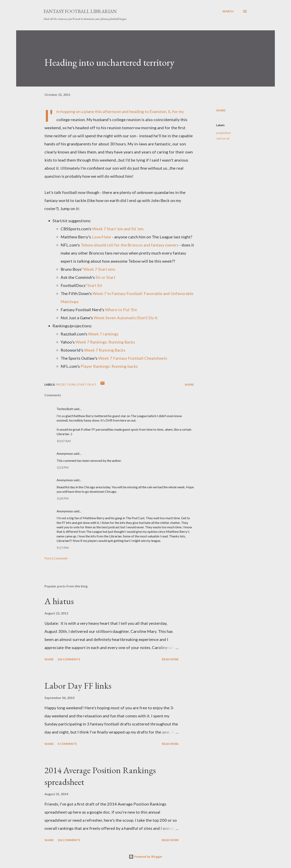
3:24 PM (63, 498)
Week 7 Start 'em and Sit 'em (118, 229)
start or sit (223, 138)
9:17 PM (63, 548)
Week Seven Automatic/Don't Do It (126, 318)
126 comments (69, 840)
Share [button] (221, 110)
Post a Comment (56, 558)
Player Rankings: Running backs (109, 366)
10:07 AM (64, 441)
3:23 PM (63, 467)
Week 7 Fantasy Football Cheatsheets (133, 358)
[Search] (228, 11)
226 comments (69, 659)
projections (223, 133)
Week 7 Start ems (99, 269)
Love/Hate (101, 237)
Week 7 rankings (103, 334)
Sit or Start (105, 277)
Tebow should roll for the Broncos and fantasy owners (130, 245)
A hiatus (59, 601)
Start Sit (95, 285)
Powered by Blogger (145, 857)
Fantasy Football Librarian (80, 11)
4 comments (67, 744)
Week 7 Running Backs (105, 350)
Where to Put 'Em (121, 310)
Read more (170, 659)
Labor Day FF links (78, 686)
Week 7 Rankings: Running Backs (105, 342)
